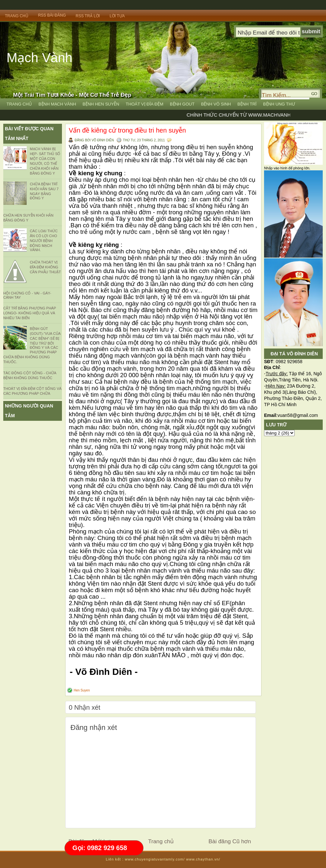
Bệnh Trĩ (247, 104)
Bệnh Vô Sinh (216, 104)
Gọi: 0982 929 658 (100, 848)
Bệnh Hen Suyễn (101, 104)
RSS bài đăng (52, 15)
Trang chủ (161, 841)
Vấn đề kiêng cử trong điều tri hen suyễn (127, 130)
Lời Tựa (117, 16)
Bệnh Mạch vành (57, 104)
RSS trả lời (88, 16)
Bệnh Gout (182, 104)
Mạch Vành (39, 58)
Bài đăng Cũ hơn (230, 841)
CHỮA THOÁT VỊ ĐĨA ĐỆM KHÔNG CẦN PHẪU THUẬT (45, 267)
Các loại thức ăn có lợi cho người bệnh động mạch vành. (44, 240)
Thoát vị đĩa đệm (145, 104)
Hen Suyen (82, 690)
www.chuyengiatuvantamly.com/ (155, 859)
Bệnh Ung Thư (279, 104)
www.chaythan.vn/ (203, 859)
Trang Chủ (17, 16)
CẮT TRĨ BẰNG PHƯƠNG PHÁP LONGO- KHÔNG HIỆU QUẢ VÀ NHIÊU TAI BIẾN (30, 313)
